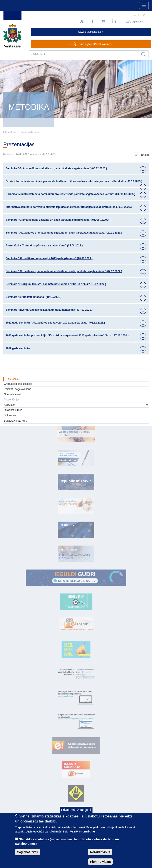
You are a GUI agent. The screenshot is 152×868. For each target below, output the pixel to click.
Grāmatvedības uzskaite (18, 384)
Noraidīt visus (100, 852)
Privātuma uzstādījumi (76, 810)
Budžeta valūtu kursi (16, 421)
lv (135, 15)
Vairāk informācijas (83, 831)
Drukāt (145, 155)
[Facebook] (93, 21)
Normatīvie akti (13, 394)
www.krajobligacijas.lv (91, 32)
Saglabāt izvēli (28, 852)
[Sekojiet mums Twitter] (82, 21)
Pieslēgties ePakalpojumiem (96, 44)
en (144, 15)
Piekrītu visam (100, 862)
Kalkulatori (10, 405)
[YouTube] (104, 21)
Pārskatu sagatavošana (18, 389)
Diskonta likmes (13, 410)
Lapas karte (138, 21)
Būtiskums (10, 415)
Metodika (13, 379)
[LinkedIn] (114, 21)
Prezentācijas (30, 132)
